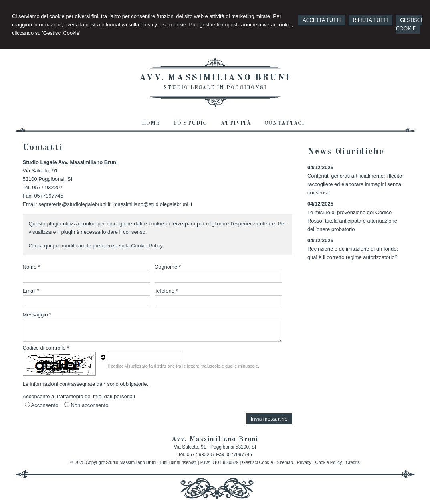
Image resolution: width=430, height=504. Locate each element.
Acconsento (45, 405)
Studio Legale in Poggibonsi (215, 88)
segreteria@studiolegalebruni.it (74, 204)
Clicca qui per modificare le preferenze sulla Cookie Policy (96, 246)
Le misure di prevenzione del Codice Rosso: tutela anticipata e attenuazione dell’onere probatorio (352, 221)
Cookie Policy (329, 462)
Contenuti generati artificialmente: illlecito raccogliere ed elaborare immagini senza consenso (355, 184)
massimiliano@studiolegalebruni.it (153, 204)
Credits (353, 462)
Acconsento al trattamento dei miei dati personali (79, 396)
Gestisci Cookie (257, 462)
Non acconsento (89, 405)
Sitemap (285, 462)
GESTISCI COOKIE (409, 24)
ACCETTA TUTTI (322, 20)
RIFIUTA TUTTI (370, 20)
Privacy (304, 462)
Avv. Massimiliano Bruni (215, 78)
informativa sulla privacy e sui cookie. (144, 25)
